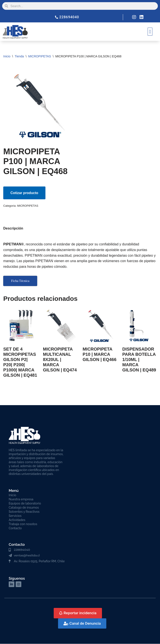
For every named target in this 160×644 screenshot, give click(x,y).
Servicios (15, 516)
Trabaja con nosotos (23, 524)
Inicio (7, 56)
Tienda (19, 56)
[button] (150, 32)
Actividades (17, 520)
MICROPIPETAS (40, 56)
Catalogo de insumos (24, 508)
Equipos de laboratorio (25, 504)
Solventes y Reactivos (24, 512)
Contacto (15, 528)
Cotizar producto (24, 193)
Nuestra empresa (21, 499)
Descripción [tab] (13, 228)
